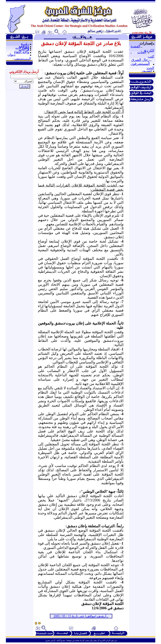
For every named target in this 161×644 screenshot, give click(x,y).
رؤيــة (25, 44)
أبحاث (142, 52)
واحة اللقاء (22, 52)
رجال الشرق (140, 60)
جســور (147, 71)
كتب (151, 56)
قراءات (24, 49)
